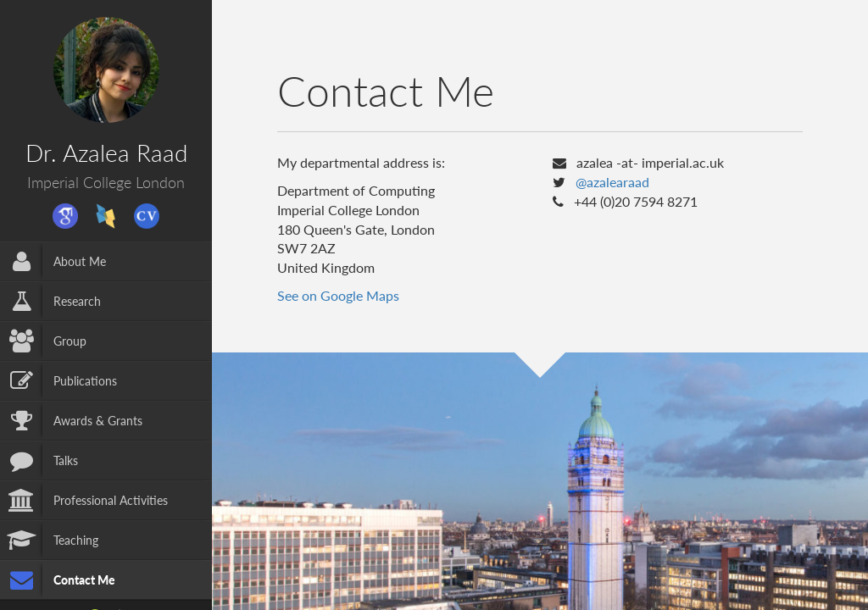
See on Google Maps (338, 295)
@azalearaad (612, 182)
